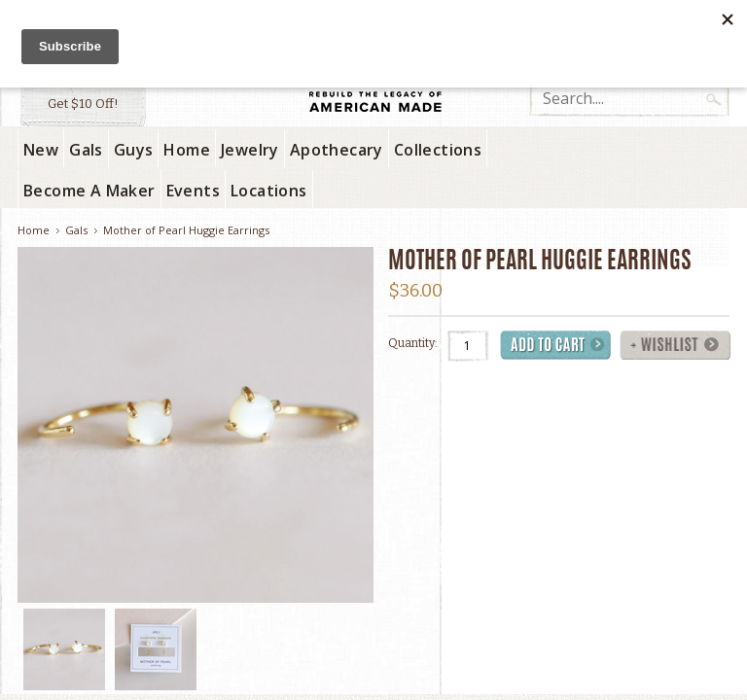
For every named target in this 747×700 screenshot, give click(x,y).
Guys (134, 150)
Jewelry (250, 150)
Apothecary (337, 150)
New (41, 150)
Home (187, 150)
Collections (438, 150)
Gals (86, 150)
